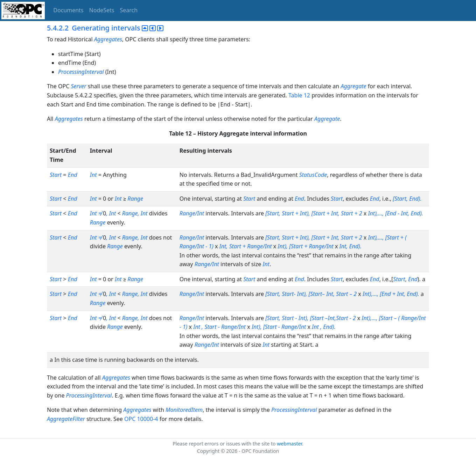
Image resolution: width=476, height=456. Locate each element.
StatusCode (313, 175)
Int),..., (369, 318)
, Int (111, 213)
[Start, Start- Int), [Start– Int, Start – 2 (312, 294)
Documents (68, 10)
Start (56, 175)
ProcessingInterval (81, 72)
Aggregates (108, 39)
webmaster (289, 444)
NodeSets (102, 10)
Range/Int (192, 213)
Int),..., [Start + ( (387, 237)
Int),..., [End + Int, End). (392, 294)
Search (129, 10)
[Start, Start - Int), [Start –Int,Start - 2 (311, 318)
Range (135, 199)
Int (93, 175)
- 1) (209, 246)
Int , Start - (207, 327)
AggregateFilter (66, 419)
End (73, 175)
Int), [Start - (267, 327)
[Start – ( (390, 318)
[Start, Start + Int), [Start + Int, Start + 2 (314, 213)
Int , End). (324, 327)
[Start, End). (407, 199)
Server (78, 86)
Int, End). (351, 246)
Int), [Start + (293, 246)
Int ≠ (96, 213)
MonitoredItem (184, 410)
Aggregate (353, 86)
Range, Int (136, 213)
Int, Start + (233, 246)
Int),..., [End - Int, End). (395, 213)
